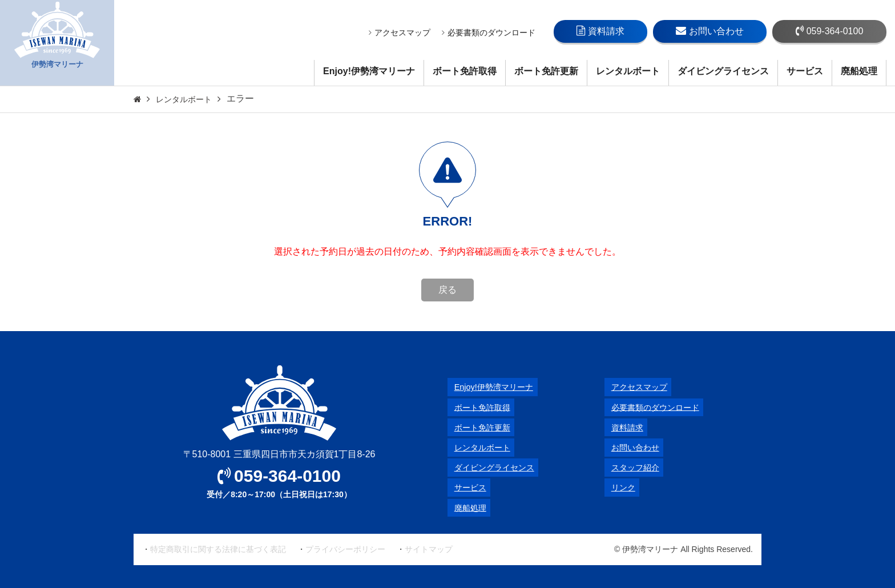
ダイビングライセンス (723, 71)
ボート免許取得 (465, 71)
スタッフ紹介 (632, 467)
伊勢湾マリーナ (57, 43)
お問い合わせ (710, 31)
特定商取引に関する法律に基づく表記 (218, 549)
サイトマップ (429, 549)
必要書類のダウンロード (489, 33)
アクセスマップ (400, 33)
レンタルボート (628, 71)
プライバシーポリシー (345, 549)
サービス (805, 71)
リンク (618, 487)
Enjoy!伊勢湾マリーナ (369, 71)
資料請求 (600, 31)
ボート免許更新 (546, 71)
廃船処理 (859, 71)
